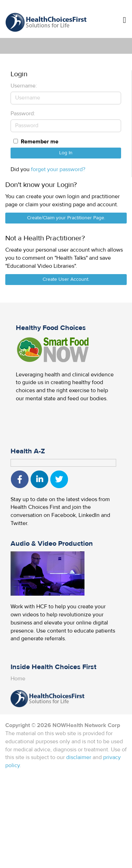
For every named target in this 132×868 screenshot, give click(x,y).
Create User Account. (66, 279)
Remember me (40, 142)
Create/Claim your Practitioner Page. (66, 218)
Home (18, 679)
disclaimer (79, 757)
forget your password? (58, 169)
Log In (66, 153)
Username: (24, 86)
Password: (23, 114)
